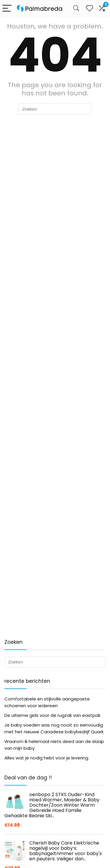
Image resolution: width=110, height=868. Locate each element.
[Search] (76, 8)
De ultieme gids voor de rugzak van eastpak (52, 715)
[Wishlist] (89, 8)
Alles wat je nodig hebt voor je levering (46, 758)
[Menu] (7, 8)
